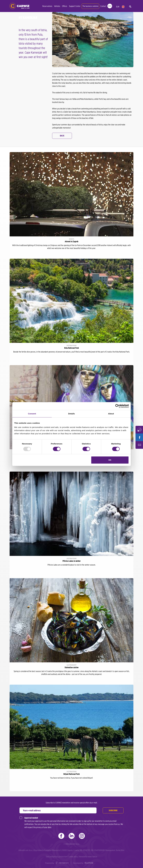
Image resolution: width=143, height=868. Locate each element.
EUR (118, 7)
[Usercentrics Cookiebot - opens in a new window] (117, 406)
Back (62, 136)
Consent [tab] (32, 414)
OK (110, 460)
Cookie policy (73, 857)
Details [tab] (71, 414)
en (123, 7)
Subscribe (113, 810)
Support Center (75, 6)
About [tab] (111, 414)
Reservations (47, 6)
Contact (103, 6)
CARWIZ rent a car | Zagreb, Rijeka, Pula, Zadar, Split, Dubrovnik (19, 6)
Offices (65, 6)
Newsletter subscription (88, 857)
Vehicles (57, 6)
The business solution (90, 6)
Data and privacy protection (56, 857)
